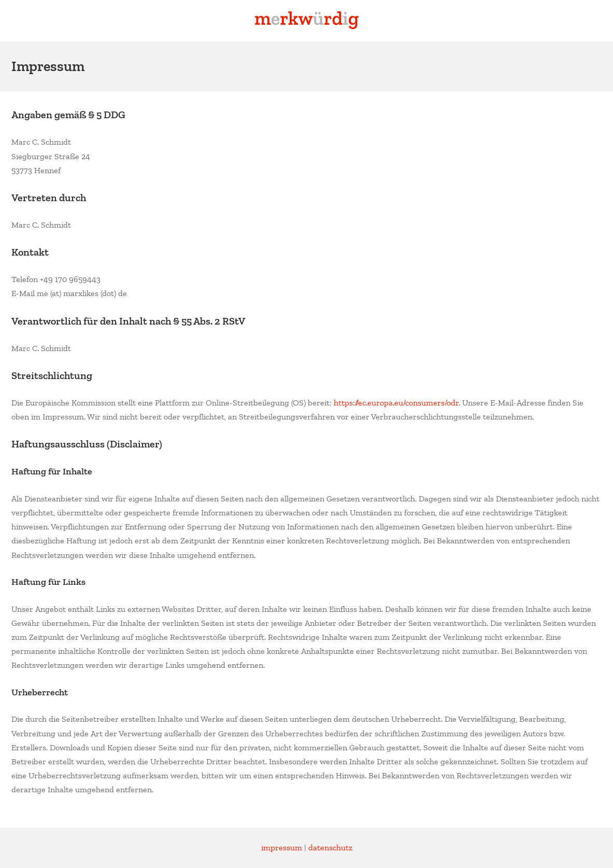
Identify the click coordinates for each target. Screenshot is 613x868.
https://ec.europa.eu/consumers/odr (396, 403)
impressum (282, 848)
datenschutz (330, 848)
